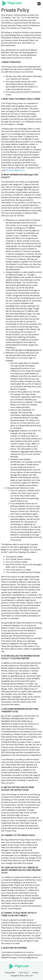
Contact (35, 973)
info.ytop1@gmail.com (15, 170)
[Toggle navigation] (39, 4)
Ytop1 (13, 4)
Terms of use (24, 973)
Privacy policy (10, 973)
